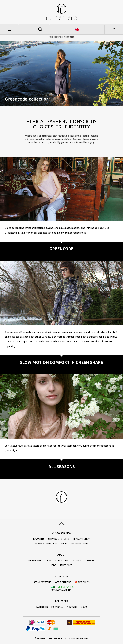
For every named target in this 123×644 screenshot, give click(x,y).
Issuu (84, 607)
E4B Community (62, 590)
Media (48, 561)
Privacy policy (81, 539)
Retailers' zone (42, 582)
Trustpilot (66, 565)
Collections (62, 561)
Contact (78, 561)
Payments (39, 539)
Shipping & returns (59, 539)
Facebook (42, 607)
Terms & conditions (46, 544)
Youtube (72, 607)
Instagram (57, 607)
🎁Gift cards (82, 582)
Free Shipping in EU (59, 37)
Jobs (53, 565)
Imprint (91, 561)
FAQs (64, 544)
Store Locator (79, 544)
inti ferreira (61, 12)
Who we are (34, 561)
